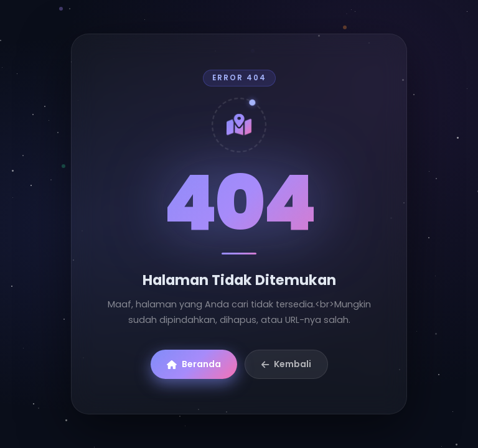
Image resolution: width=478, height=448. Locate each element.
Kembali (286, 364)
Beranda (194, 364)
